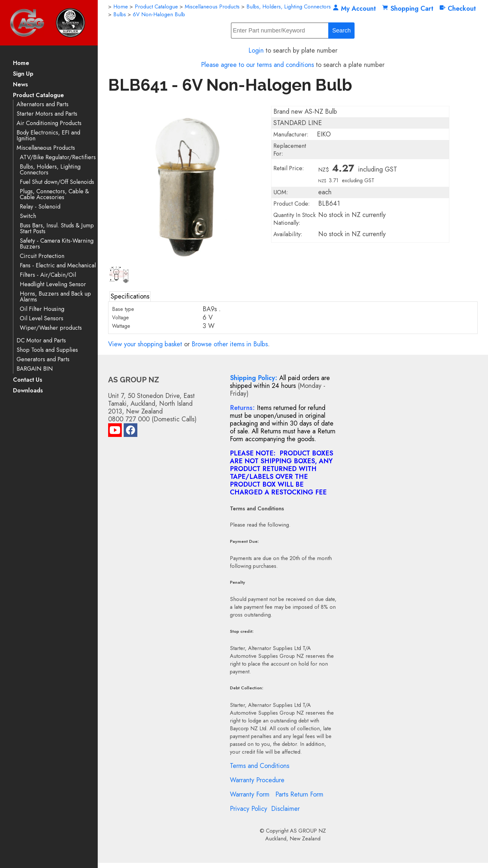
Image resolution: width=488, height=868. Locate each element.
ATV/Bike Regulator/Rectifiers (58, 157)
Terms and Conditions (260, 766)
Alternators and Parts (43, 104)
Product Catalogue (38, 96)
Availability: (288, 234)
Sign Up (23, 74)
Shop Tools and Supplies (47, 350)
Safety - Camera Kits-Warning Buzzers (57, 244)
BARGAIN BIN (35, 369)
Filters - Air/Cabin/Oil (48, 275)
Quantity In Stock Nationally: (294, 219)
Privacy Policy (249, 809)
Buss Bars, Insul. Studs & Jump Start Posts (57, 229)
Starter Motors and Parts (47, 114)
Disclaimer (285, 809)
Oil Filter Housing (42, 309)
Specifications (130, 296)
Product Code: (292, 204)
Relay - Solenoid (40, 207)
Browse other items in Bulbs (230, 344)
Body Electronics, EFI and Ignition (48, 136)
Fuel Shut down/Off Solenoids (57, 182)
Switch (28, 216)
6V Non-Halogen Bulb (159, 14)
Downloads (28, 391)
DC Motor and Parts (41, 341)
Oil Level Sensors (42, 319)
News (20, 85)
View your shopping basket (145, 344)
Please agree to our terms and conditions (257, 65)
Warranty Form (250, 794)
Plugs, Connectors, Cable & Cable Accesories (54, 194)
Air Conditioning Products (49, 123)
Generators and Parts (43, 359)
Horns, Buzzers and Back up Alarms (55, 297)
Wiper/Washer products (51, 328)
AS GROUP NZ (308, 831)
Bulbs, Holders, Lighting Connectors (50, 170)
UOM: (281, 192)
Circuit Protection (42, 256)
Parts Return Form (299, 794)
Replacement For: (290, 150)
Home (21, 64)
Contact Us (28, 380)
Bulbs (120, 14)
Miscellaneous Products (46, 148)
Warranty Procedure (257, 780)
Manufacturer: (291, 134)
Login (256, 51)
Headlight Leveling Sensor (53, 284)
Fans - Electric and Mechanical (58, 266)
